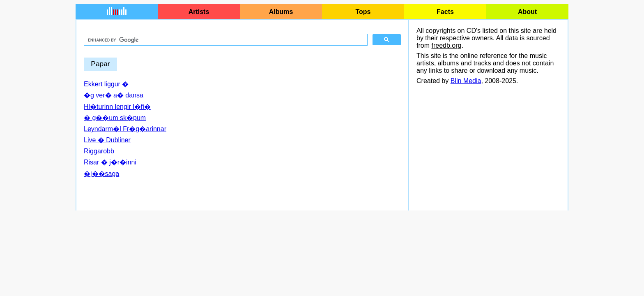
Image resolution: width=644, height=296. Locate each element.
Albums (281, 12)
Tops (363, 12)
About (527, 12)
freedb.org (446, 45)
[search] (225, 40)
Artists (199, 12)
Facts (445, 12)
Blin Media (466, 81)
